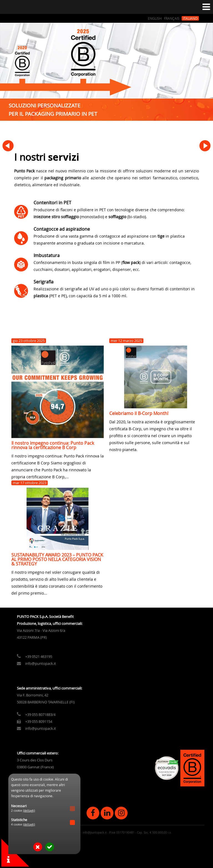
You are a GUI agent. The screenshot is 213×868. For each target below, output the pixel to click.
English (155, 18)
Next (205, 146)
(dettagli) (29, 811)
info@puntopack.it (41, 685)
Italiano (190, 18)
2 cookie (23, 811)
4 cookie (23, 825)
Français (172, 18)
